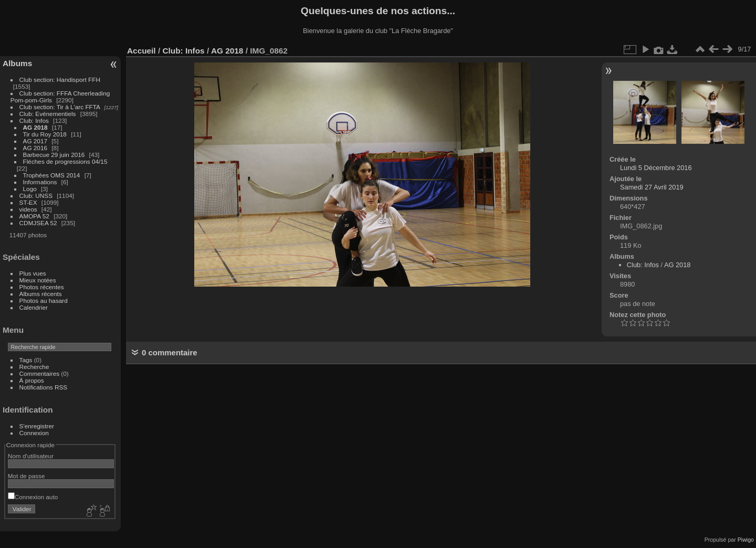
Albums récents (41, 294)
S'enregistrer (37, 426)
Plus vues (33, 273)
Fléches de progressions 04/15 (65, 161)
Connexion (34, 433)
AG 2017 (35, 141)
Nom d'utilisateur (31, 456)
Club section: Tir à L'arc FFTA (60, 107)
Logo (30, 189)
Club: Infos (34, 120)
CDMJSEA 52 (38, 223)
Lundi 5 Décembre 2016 (656, 168)
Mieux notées (38, 280)
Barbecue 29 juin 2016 (54, 155)
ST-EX (28, 202)
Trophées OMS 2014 (52, 175)
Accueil (141, 51)
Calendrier (34, 307)
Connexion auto (33, 497)
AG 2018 (35, 127)
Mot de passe (27, 476)
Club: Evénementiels (48, 114)
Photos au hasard (44, 301)
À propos (32, 380)
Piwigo (746, 540)
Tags (26, 360)
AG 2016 (35, 148)
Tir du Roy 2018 (45, 134)
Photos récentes (42, 287)
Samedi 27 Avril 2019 (652, 187)
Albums (17, 63)
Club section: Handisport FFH (60, 80)
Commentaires (40, 373)
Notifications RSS (44, 387)
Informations (40, 182)
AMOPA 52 (34, 216)
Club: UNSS (36, 196)
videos (28, 209)
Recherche (34, 367)
